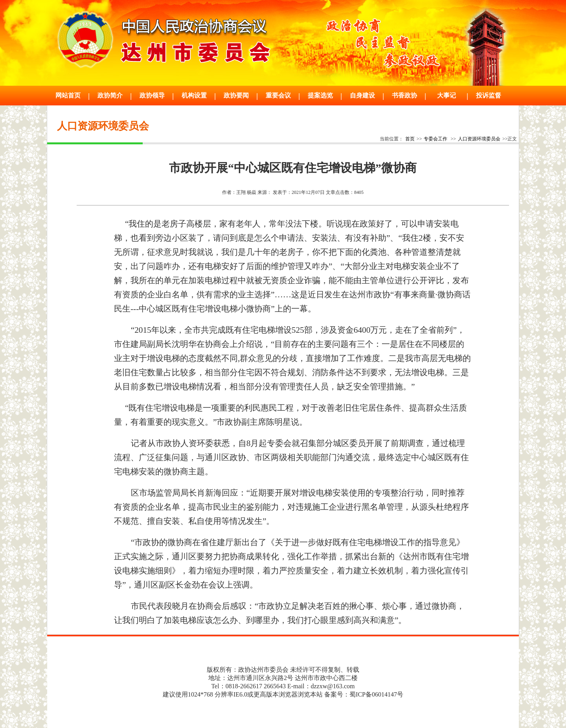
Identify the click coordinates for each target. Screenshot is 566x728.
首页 (410, 139)
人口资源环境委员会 (479, 139)
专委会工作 (436, 139)
